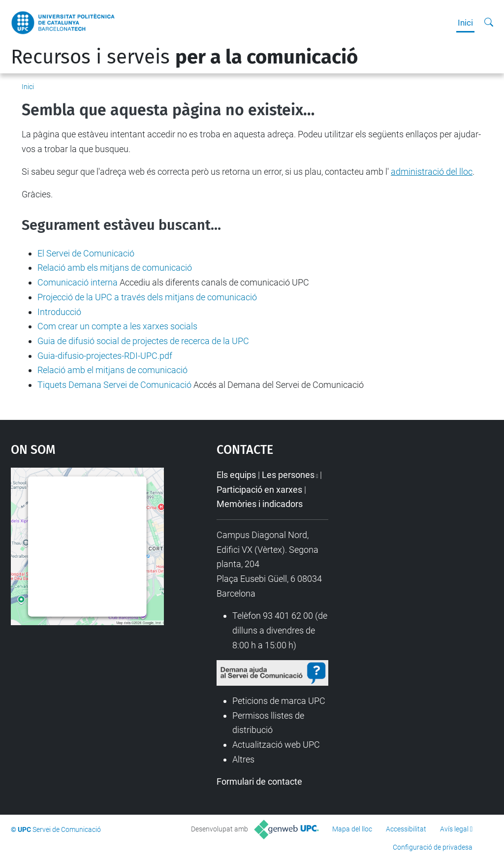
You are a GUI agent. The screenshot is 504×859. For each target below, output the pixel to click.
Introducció (59, 312)
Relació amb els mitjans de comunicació (115, 268)
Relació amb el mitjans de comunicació (112, 370)
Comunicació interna (78, 282)
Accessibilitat (406, 829)
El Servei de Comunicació (86, 253)
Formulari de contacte (259, 781)
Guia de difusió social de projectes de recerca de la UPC (143, 341)
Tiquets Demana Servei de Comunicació (114, 385)
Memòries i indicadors (260, 504)
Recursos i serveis (184, 57)
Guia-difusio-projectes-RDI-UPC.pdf (105, 356)
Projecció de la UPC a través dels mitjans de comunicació (147, 297)
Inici (465, 23)
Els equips (236, 475)
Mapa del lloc (352, 829)
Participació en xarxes (259, 490)
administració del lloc (432, 172)
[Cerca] (489, 23)
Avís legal (454, 829)
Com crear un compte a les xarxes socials (117, 326)
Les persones (288, 475)
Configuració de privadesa (433, 847)
